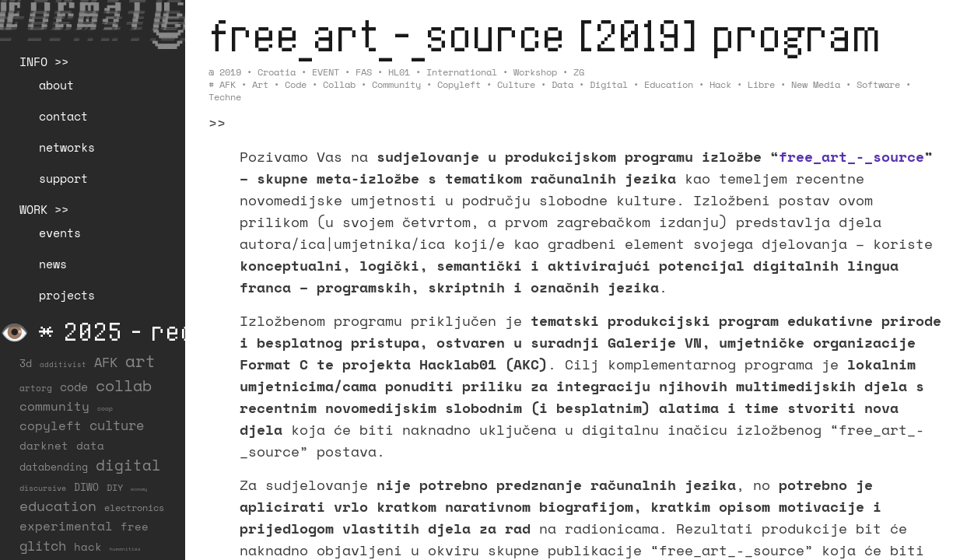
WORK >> (44, 209)
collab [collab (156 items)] (124, 385)
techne (225, 97)
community (396, 84)
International (462, 72)
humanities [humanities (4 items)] (125, 549)
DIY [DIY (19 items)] (115, 487)
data (562, 84)
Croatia (277, 72)
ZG (579, 72)
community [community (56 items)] (54, 406)
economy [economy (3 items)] (139, 489)
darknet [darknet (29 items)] (44, 446)
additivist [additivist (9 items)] (63, 364)
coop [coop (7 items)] (105, 408)
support (63, 178)
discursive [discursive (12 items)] (43, 488)
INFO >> (44, 61)
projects (67, 295)
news (53, 264)
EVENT (326, 72)
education (669, 84)
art (260, 84)
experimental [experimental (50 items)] (66, 526)
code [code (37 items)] (74, 387)
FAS (364, 72)
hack (720, 84)
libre (761, 84)
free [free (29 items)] (135, 527)
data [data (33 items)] (90, 445)
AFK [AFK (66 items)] (106, 362)
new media (816, 84)
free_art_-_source (851, 156)
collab (339, 84)
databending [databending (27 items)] (54, 467)
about (56, 85)
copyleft (459, 84)
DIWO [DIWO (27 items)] (86, 487)
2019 (230, 72)
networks (67, 147)
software (878, 84)
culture (516, 84)
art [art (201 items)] (140, 361)
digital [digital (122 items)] (128, 465)
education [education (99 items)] (58, 506)
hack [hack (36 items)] (88, 546)
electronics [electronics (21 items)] (134, 507)
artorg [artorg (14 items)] (36, 388)
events (60, 233)
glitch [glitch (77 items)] (43, 546)
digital (609, 84)
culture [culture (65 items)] (117, 425)
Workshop (535, 72)
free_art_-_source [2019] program (545, 35)
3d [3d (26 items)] (26, 363)
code (296, 84)
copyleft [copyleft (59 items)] (51, 425)
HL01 (399, 72)
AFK (228, 84)
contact (63, 116)
